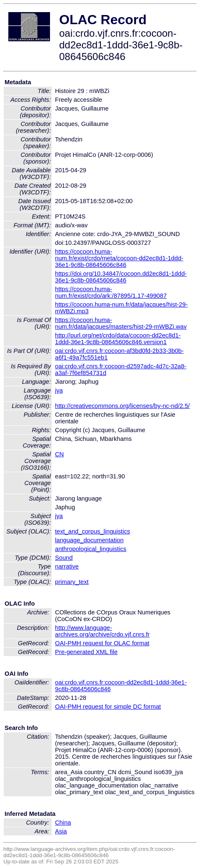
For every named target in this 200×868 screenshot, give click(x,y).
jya (59, 390)
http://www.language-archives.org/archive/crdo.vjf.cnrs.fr (102, 631)
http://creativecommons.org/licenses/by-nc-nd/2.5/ (122, 406)
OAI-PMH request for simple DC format (108, 707)
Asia (61, 831)
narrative (67, 566)
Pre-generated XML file (86, 652)
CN (59, 454)
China (63, 823)
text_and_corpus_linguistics (92, 531)
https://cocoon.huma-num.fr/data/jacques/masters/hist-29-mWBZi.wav (121, 323)
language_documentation (89, 540)
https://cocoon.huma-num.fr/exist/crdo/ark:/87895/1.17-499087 (111, 292)
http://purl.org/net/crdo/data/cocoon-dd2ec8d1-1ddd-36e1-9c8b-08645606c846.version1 (118, 339)
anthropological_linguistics (91, 549)
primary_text (72, 582)
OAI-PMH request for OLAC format (102, 643)
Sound (64, 558)
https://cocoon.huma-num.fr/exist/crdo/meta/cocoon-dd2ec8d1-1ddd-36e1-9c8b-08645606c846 (119, 258)
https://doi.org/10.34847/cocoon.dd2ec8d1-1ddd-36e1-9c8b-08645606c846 (121, 277)
